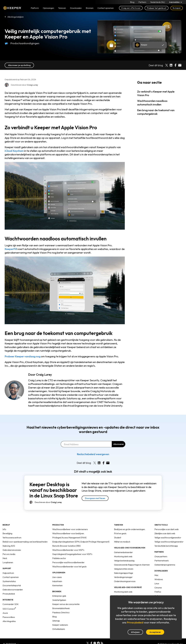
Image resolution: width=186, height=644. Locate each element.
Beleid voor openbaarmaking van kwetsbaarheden (25, 542)
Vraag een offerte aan (131, 8)
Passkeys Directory (61, 612)
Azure (5, 613)
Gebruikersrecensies (12, 550)
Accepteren (155, 632)
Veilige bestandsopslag (124, 561)
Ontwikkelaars (59, 629)
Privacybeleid (9, 594)
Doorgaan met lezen (95, 498)
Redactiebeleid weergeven (93, 454)
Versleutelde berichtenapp (166, 546)
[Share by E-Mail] (180, 65)
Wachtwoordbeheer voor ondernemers (70, 529)
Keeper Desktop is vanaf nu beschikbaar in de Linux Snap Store (54, 490)
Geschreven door (48, 502)
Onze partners (161, 556)
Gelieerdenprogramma (165, 565)
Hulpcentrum (8, 573)
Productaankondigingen (22, 43)
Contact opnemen (11, 577)
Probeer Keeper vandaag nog (23, 356)
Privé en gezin (120, 533)
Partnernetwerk (162, 561)
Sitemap (56, 621)
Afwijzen (135, 632)
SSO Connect (9, 609)
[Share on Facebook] (175, 65)
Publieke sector (59, 558)
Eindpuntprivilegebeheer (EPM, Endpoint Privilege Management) (81, 542)
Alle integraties (9, 621)
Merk (5, 558)
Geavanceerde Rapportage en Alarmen (132, 565)
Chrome (158, 588)
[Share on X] (167, 65)
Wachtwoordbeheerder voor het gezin (69, 567)
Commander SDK (11, 604)
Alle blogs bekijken (16, 17)
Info (4, 529)
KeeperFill (11, 249)
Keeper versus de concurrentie (66, 604)
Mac (156, 575)
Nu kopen (177, 8)
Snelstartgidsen (59, 600)
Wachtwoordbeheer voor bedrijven (68, 533)
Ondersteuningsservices (125, 581)
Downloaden (76, 8)
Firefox (158, 592)
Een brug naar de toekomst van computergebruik (156, 112)
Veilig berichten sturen (124, 569)
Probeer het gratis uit (157, 8)
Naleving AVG (9, 546)
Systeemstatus (9, 581)
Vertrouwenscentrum (12, 538)
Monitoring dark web (123, 556)
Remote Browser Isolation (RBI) (66, 546)
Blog (132, 2)
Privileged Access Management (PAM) (69, 538)
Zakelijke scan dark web (165, 533)
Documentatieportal (12, 585)
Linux (157, 583)
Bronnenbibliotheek (61, 608)
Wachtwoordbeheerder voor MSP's (68, 550)
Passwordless (9, 617)
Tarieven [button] (62, 8)
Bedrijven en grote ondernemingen (129, 529)
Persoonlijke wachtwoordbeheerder (68, 562)
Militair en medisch (122, 542)
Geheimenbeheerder (123, 552)
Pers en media (9, 554)
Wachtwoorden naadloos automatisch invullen (152, 103)
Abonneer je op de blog (19, 65)
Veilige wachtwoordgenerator (168, 538)
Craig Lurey (44, 375)
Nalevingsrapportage (124, 573)
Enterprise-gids (59, 596)
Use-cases (57, 577)
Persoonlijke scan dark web (167, 529)
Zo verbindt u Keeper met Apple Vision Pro (156, 93)
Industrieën (57, 581)
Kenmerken (57, 585)
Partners (142, 2)
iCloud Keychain (14, 151)
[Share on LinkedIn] (171, 65)
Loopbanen (8, 562)
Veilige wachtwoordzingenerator (169, 542)
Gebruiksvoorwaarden (13, 590)
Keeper (12, 8)
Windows (159, 579)
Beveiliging (7, 533)
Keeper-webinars (60, 625)
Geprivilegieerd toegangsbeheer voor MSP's (72, 554)
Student (118, 538)
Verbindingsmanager (123, 577)
